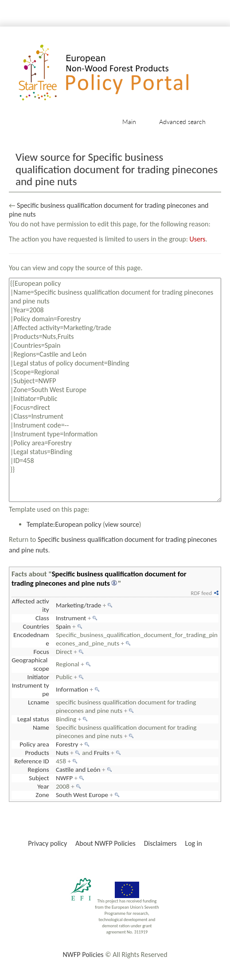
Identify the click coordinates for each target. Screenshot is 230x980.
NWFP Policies (83, 955)
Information (72, 689)
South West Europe (82, 795)
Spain (63, 626)
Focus (41, 652)
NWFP (64, 778)
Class (42, 618)
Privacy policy (47, 843)
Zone (42, 795)
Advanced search (182, 122)
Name (41, 727)
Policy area (34, 744)
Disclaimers (160, 843)
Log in (193, 843)
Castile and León (78, 770)
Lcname (39, 702)
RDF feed (201, 593)
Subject (39, 778)
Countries (36, 626)
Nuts (62, 753)
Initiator (38, 677)
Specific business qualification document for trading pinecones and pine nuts (99, 578)
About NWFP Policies (105, 843)
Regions (39, 770)
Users (198, 239)
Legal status (33, 719)
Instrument (71, 618)
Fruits (102, 753)
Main (129, 122)
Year (43, 786)
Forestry (67, 744)
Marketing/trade (78, 605)
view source (122, 524)
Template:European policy (64, 524)
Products (37, 753)
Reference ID (31, 761)
